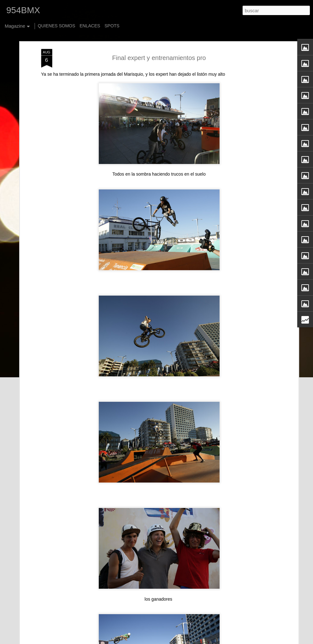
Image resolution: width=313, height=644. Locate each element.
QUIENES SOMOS (56, 26)
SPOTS (112, 26)
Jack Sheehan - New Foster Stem (135, 566)
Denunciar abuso (230, 641)
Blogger (210, 641)
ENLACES (90, 26)
